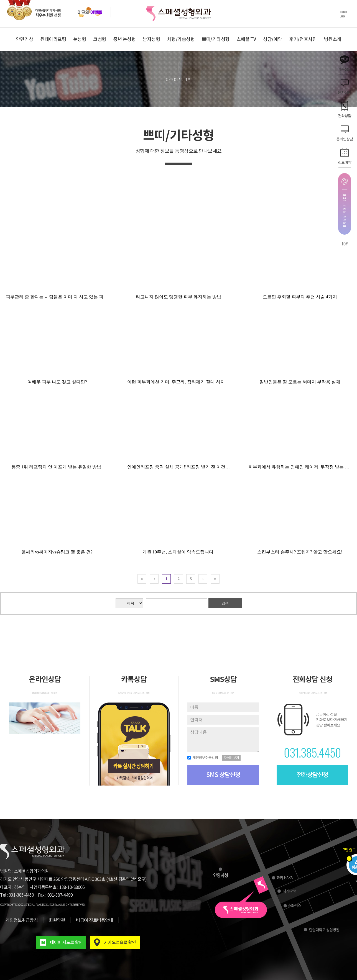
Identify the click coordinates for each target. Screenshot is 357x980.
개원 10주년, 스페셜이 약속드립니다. (178, 552)
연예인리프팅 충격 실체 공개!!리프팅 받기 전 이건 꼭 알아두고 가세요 (196, 467)
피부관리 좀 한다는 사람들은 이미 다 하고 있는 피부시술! (62, 297)
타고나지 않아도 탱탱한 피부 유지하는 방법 (178, 297)
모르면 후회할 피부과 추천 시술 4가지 (300, 297)
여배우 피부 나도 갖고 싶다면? (57, 382)
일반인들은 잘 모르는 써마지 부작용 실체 (300, 382)
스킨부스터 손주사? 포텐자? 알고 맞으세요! (300, 552)
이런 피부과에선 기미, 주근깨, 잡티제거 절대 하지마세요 (183, 382)
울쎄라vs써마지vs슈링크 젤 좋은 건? (57, 552)
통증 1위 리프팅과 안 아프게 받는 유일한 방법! (57, 467)
